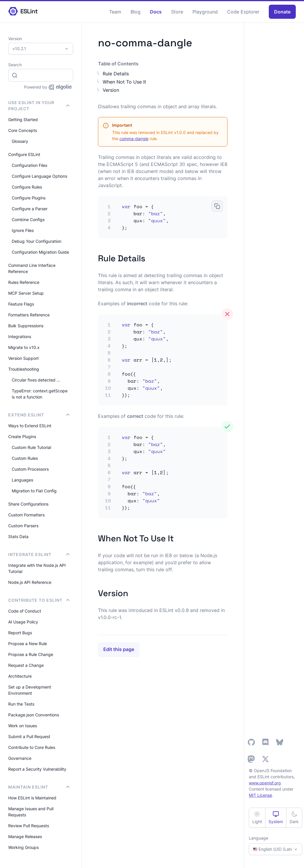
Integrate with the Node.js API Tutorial (37, 568)
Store (177, 12)
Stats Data (18, 536)
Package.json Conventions (34, 715)
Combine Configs (28, 219)
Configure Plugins (29, 198)
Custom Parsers (23, 526)
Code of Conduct (25, 611)
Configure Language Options (39, 176)
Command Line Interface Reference (32, 268)
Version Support (23, 358)
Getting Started (23, 119)
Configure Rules (27, 187)
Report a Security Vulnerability (37, 769)
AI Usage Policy (23, 622)
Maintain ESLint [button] (39, 787)
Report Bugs (20, 633)
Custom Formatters (26, 515)
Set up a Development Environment (30, 690)
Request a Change (26, 665)
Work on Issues (23, 726)
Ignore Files (23, 230)
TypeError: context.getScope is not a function (40, 394)
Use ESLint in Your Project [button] (39, 106)
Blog (136, 12)
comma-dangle (134, 139)
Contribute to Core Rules (32, 747)
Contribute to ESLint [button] (39, 600)
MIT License (260, 795)
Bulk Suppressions (26, 326)
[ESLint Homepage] (23, 12)
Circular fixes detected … (36, 380)
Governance (20, 758)
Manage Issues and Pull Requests (31, 812)
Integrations (20, 336)
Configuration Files (29, 165)
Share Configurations (28, 504)
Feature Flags (21, 304)
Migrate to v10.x (24, 347)
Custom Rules (25, 458)
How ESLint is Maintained (32, 798)
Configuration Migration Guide (40, 252)
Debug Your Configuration (37, 241)
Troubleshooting (24, 369)
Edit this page (119, 649)
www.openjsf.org (265, 783)
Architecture (20, 676)
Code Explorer (243, 12)
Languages (22, 480)
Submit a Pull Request (29, 736)
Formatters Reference (29, 315)
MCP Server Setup (26, 293)
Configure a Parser (30, 209)
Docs (156, 12)
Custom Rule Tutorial (31, 447)
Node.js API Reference (30, 582)
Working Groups (23, 847)
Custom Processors (30, 469)
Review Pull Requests (29, 826)
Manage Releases (25, 836)
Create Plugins (22, 436)
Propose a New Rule (28, 644)
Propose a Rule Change (31, 654)
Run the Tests (21, 704)
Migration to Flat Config (34, 491)
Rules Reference (24, 282)
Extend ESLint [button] (39, 415)
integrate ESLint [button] (39, 554)
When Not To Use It (124, 82)
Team (115, 12)
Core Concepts (23, 130)
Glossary (20, 141)
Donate (282, 12)
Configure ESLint (24, 154)
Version (111, 90)
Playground (205, 12)
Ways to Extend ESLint (30, 426)
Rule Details (116, 74)
